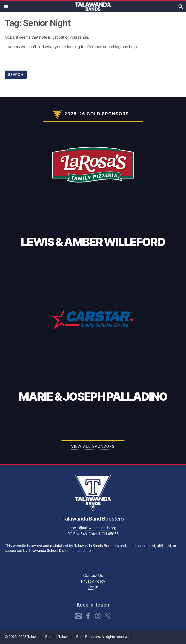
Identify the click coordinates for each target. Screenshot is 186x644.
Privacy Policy (93, 581)
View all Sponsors (93, 446)
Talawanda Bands (93, 7)
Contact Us (93, 575)
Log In (93, 587)
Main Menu (6, 7)
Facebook (88, 616)
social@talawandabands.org (93, 528)
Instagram (78, 616)
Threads (98, 616)
